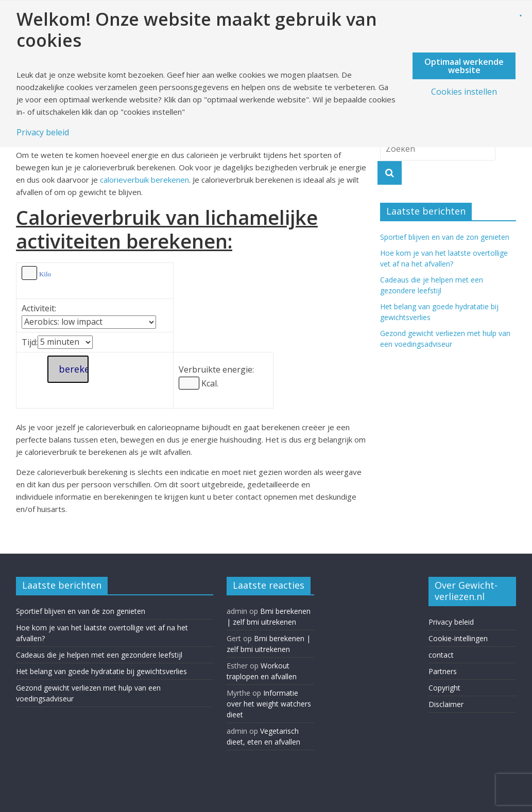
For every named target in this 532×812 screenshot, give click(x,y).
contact (441, 655)
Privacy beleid (451, 622)
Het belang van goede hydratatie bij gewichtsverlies (101, 671)
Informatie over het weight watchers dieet (269, 704)
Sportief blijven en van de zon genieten (445, 237)
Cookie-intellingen (458, 638)
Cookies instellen (464, 92)
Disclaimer (446, 704)
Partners (443, 671)
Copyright (444, 688)
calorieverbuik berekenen (144, 180)
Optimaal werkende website (464, 66)
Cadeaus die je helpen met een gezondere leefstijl (99, 655)
